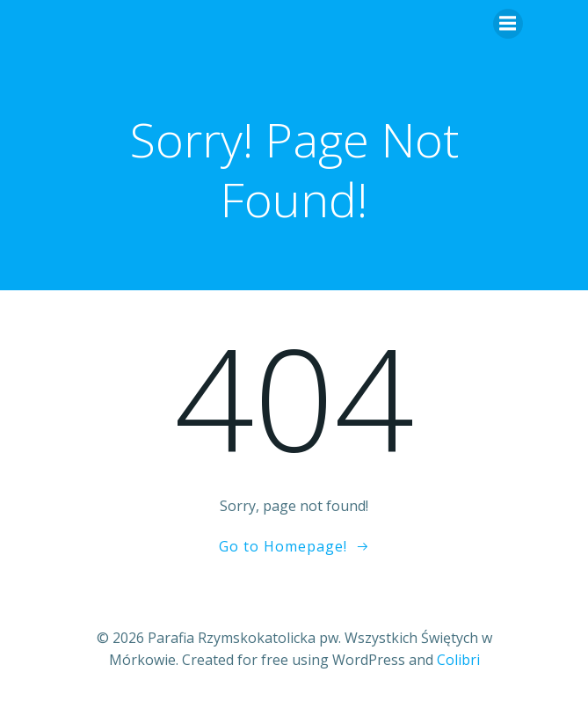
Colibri (458, 660)
